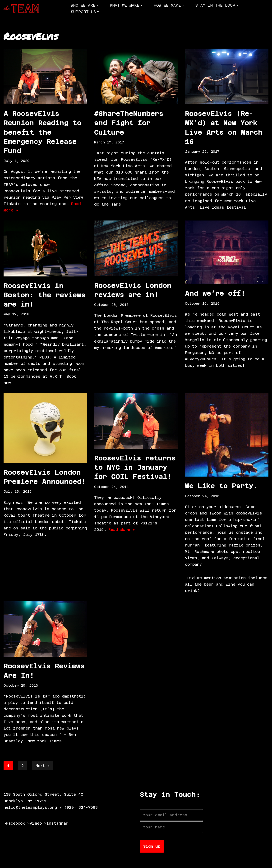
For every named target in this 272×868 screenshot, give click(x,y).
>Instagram (56, 825)
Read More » (122, 530)
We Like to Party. (221, 487)
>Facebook (14, 825)
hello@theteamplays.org (30, 809)
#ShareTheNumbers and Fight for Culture (129, 123)
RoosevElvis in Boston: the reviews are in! (44, 295)
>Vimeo (35, 825)
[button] (98, 5)
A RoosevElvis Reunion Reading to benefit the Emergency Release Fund (42, 132)
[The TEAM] (21, 8)
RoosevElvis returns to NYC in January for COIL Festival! (135, 468)
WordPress (58, 862)
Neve (8, 862)
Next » (43, 767)
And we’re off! (215, 294)
